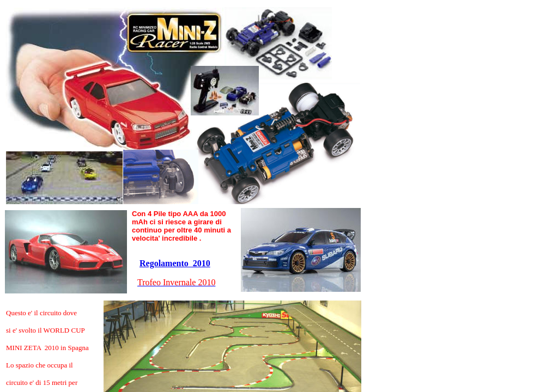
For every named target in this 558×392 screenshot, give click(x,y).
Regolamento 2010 (175, 263)
